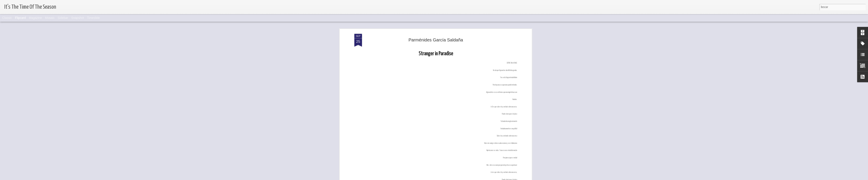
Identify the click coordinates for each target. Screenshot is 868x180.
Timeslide (93, 18)
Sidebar (63, 18)
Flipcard (20, 18)
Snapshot (78, 18)
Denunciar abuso (455, 177)
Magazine (35, 18)
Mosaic (50, 18)
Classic (7, 18)
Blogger (441, 177)
